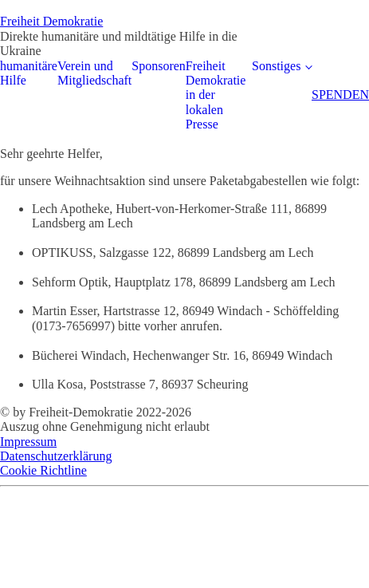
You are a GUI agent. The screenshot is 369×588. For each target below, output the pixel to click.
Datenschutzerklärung (56, 456)
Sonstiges (276, 66)
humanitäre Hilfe (29, 73)
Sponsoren (159, 66)
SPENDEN (340, 95)
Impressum (28, 442)
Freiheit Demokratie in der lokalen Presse (216, 95)
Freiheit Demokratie (51, 21)
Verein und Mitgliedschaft (94, 73)
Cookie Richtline (43, 470)
